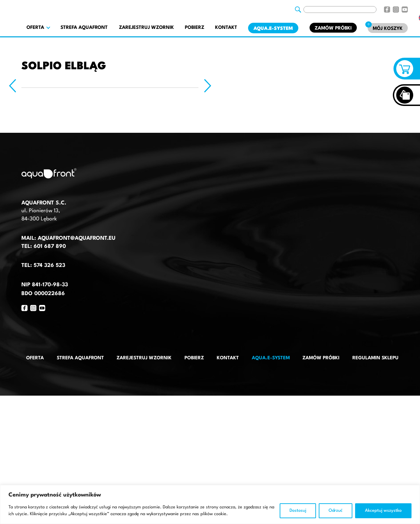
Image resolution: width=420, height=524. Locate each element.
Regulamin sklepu (375, 358)
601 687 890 (50, 247)
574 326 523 (49, 266)
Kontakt (226, 28)
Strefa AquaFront (84, 28)
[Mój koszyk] (388, 28)
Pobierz (195, 28)
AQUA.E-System (273, 29)
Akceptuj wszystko (383, 511)
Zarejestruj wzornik (146, 28)
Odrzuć (336, 511)
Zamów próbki (333, 28)
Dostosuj (298, 511)
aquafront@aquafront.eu (76, 238)
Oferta (35, 358)
